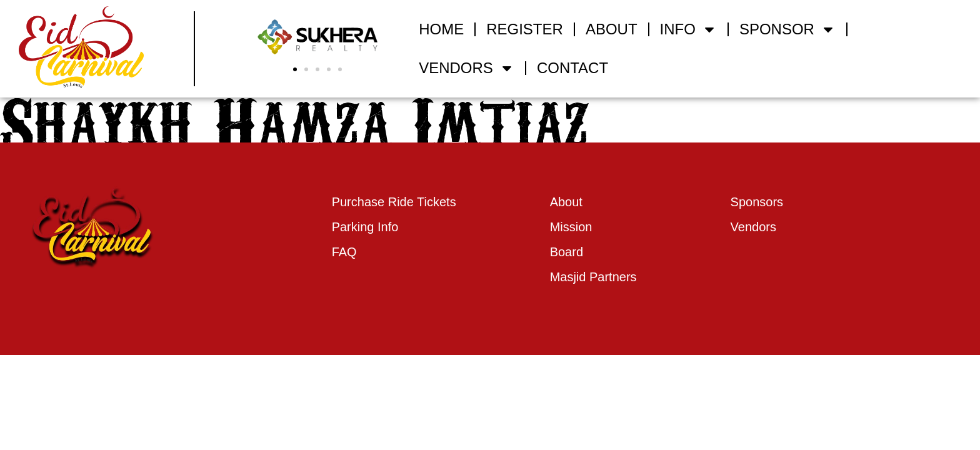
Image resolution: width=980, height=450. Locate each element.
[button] (295, 69)
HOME (441, 29)
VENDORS (467, 68)
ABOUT (612, 29)
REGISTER (525, 29)
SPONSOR (787, 29)
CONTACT (572, 68)
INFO (688, 29)
